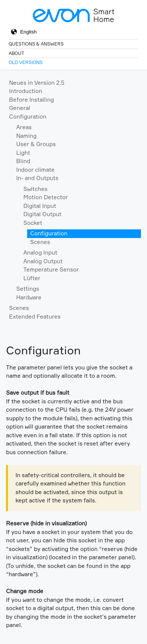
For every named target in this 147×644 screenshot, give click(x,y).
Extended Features (35, 317)
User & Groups (36, 144)
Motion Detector (46, 197)
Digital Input (40, 206)
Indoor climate (35, 170)
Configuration (28, 117)
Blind (23, 161)
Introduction (26, 91)
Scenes (40, 242)
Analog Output (43, 261)
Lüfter (32, 278)
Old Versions (26, 62)
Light (23, 153)
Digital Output (42, 214)
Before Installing (31, 100)
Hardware (29, 297)
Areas (24, 127)
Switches (35, 189)
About (16, 53)
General (20, 108)
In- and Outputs (37, 178)
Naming (26, 136)
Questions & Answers (36, 44)
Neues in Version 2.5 (37, 83)
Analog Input (40, 253)
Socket (33, 223)
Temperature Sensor (51, 269)
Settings (28, 289)
